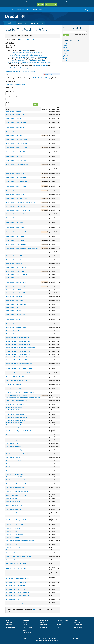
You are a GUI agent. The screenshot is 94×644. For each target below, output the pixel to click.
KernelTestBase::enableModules (14, 477)
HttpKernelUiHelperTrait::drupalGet (15, 414)
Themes (59, 626)
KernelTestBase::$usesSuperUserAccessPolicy (18, 454)
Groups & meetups (27, 629)
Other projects (26, 9)
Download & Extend (62, 620)
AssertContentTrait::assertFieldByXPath (17, 143)
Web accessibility (78, 622)
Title (23, 109)
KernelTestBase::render (12, 516)
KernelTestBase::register (12, 513)
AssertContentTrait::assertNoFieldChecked (17, 191)
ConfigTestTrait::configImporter (14, 385)
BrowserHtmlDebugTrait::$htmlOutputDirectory (19, 351)
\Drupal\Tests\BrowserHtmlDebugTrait (18, 62)
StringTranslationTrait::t (12, 599)
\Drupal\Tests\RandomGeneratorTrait (18, 56)
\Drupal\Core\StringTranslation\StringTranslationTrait (25, 67)
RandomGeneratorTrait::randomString (16, 564)
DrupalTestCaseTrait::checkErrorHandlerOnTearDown (20, 392)
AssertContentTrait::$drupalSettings (16, 115)
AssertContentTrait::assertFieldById (15, 136)
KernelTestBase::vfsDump (13, 545)
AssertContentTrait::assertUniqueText (16, 282)
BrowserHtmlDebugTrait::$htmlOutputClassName (19, 342)
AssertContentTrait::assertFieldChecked (17, 147)
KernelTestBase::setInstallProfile (15, 525)
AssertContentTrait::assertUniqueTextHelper (18, 287)
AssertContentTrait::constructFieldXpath (17, 293)
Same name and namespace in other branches (20, 36)
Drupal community (29, 611)
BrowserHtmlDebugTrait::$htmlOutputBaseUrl (18, 338)
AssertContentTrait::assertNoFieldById (16, 178)
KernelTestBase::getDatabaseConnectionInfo (18, 484)
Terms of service (78, 627)
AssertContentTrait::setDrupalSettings (16, 328)
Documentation (44, 620)
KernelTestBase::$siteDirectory (14, 446)
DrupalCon (25, 631)
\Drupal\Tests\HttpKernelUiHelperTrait (39, 62)
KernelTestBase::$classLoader (14, 425)
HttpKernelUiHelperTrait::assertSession (16, 410)
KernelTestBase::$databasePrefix (15, 437)
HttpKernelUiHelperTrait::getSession (15, 420)
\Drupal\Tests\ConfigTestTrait (37, 56)
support (44, 609)
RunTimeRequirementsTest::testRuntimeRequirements (20, 573)
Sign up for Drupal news (12, 626)
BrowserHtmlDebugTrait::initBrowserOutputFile (19, 381)
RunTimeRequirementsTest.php (30, 23)
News (7, 620)
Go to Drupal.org (7, 9)
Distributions (60, 627)
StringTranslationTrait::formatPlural (16, 585)
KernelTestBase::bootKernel (13, 467)
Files (64, 54)
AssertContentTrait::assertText (14, 264)
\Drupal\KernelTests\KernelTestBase (20, 69)
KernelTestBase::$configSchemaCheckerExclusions (19, 431)
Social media (9, 624)
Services (65, 59)
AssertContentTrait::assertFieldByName (16, 139)
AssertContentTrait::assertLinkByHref (16, 160)
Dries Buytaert (54, 640)
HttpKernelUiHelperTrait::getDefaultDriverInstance (19, 417)
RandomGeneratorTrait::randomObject (16, 560)
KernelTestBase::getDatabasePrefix (15, 488)
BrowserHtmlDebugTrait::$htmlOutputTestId (18, 357)
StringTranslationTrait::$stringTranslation (17, 582)
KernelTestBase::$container (13, 435)
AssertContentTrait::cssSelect (14, 297)
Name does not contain (12, 97)
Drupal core (60, 622)
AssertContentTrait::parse (13, 319)
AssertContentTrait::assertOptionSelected (17, 244)
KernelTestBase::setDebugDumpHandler (17, 520)
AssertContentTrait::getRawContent (15, 308)
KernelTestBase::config (12, 471)
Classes (65, 47)
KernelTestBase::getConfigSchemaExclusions (18, 480)
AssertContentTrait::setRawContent (15, 331)
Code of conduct (27, 632)
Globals (65, 52)
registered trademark (42, 640)
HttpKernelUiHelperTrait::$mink (14, 408)
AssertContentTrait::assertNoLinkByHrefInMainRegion (20, 202)
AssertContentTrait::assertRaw (14, 260)
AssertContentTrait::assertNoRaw (15, 218)
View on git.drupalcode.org (52, 74)
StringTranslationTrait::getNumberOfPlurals (18, 589)
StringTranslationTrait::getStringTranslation (18, 592)
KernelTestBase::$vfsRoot (13, 458)
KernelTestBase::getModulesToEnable (16, 495)
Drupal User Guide (44, 624)
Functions (66, 49)
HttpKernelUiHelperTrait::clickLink (15, 412)
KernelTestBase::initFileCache (14, 498)
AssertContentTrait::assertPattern (15, 256)
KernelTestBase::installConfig (14, 501)
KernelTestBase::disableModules (15, 475)
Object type (9, 102)
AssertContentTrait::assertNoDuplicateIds (17, 164)
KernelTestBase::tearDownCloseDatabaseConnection (20, 541)
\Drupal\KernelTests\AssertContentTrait (38, 54)
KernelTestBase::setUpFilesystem (15, 535)
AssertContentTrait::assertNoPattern (16, 214)
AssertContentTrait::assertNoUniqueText (17, 232)
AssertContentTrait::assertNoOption (16, 206)
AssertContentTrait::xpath (13, 334)
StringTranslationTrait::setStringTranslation (18, 595)
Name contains (10, 91)
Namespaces (67, 55)
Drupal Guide (43, 622)
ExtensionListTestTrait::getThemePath (16, 404)
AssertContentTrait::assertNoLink (15, 195)
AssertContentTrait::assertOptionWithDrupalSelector (20, 252)
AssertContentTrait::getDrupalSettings (16, 304)
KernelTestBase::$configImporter (15, 427)
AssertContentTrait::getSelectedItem (16, 311)
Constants (66, 50)
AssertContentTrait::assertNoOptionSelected (18, 210)
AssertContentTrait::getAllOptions (15, 301)
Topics (65, 45)
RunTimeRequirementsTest (41, 65)
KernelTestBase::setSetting (13, 528)
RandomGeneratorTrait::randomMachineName (18, 557)
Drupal (82, 639)
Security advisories (10, 627)
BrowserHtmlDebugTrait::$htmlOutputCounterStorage (20, 348)
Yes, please (41, 5)
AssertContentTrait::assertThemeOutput (17, 274)
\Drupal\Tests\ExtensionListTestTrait (18, 57)
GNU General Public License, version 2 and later (66, 639)
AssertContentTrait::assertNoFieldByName (17, 181)
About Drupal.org (78, 626)
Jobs (7, 629)
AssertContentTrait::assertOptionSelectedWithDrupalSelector (22, 248)
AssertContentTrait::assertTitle (14, 277)
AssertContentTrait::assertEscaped (15, 127)
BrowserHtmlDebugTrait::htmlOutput (16, 377)
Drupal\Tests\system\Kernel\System (15, 84)
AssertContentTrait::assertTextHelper (16, 267)
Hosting (25, 626)
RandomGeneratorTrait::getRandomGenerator (18, 553)
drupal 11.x (10, 23)
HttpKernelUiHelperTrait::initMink (15, 423)
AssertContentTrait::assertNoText (15, 223)
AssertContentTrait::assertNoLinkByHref (17, 198)
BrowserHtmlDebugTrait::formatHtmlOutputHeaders (20, 360)
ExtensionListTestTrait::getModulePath (16, 401)
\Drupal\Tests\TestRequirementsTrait (38, 57)
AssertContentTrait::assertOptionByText (17, 240)
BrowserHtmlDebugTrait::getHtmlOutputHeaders (19, 364)
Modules (59, 624)
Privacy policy (77, 629)
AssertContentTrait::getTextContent (16, 314)
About (75, 620)
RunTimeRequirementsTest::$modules (16, 568)
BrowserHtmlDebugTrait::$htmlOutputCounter (18, 345)
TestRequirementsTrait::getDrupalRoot (16, 603)
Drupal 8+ (18, 9)
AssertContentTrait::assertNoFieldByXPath (17, 186)
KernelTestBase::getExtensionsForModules (17, 491)
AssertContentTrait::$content (14, 112)
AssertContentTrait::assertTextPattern (16, 271)
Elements (66, 60)
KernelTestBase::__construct (14, 548)
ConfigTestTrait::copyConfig (14, 388)
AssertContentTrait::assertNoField (15, 174)
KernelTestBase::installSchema (14, 509)
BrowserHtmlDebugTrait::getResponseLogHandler (19, 368)
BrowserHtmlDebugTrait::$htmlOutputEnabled (18, 354)
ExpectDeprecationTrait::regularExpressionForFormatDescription (23, 398)
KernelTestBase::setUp (12, 531)
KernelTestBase (26, 51)
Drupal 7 (12, 9)
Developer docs (44, 626)
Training (25, 624)
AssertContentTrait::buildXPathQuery (16, 290)
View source (9, 86)
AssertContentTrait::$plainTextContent (16, 122)
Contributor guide (27, 627)
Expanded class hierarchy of (20, 71)
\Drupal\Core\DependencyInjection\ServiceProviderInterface (24, 52)
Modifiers (52, 109)
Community (26, 620)
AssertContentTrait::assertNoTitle (15, 227)
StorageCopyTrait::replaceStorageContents (17, 578)
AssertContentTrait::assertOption (15, 237)
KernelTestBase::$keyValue (13, 440)
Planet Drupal (9, 622)
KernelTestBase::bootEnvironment (15, 464)
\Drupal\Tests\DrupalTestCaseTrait (17, 54)
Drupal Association (79, 624)
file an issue (35, 609)
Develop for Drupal (37, 9)
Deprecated (66, 57)
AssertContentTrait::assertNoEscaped (16, 169)
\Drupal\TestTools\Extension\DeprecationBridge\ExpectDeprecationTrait (27, 61)
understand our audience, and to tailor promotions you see (63, 2)
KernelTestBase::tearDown (13, 538)
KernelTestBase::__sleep (12, 550)
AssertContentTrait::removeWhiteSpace (16, 324)
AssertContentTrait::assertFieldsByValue (17, 152)
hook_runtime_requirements (27, 40)
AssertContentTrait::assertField (14, 132)
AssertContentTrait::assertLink (14, 157)
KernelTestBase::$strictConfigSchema (16, 450)
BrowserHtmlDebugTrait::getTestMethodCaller (18, 373)
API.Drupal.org (43, 627)
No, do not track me (51, 5)
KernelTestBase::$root (12, 443)
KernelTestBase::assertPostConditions (16, 461)
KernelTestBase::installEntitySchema (16, 505)
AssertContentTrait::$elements (14, 118)
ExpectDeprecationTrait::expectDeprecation (17, 395)
